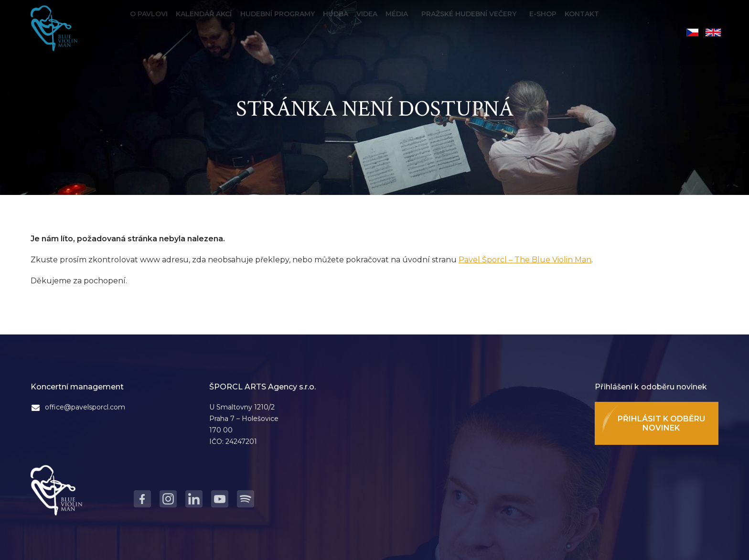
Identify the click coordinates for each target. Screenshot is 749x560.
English (713, 32)
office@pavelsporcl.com (85, 407)
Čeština (692, 32)
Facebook (142, 499)
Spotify (246, 499)
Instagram (168, 499)
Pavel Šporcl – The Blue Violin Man (525, 260)
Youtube (220, 499)
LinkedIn (194, 499)
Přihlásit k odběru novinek (661, 423)
